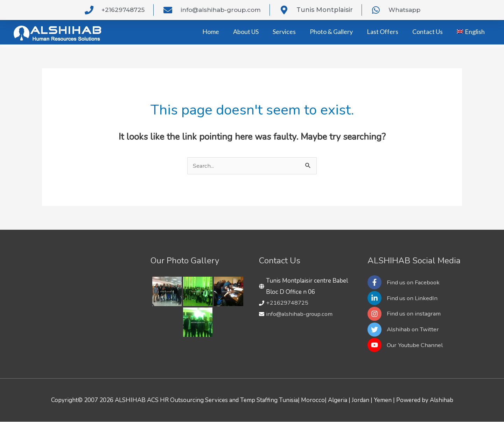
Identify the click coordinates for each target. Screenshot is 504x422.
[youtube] (406, 346)
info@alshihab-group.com (301, 314)
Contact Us (428, 32)
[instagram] (406, 314)
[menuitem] (471, 32)
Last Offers (383, 32)
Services (284, 32)
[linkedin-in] (404, 298)
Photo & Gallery (331, 32)
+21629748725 (287, 303)
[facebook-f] (405, 282)
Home (211, 32)
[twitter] (404, 330)
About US (246, 32)
